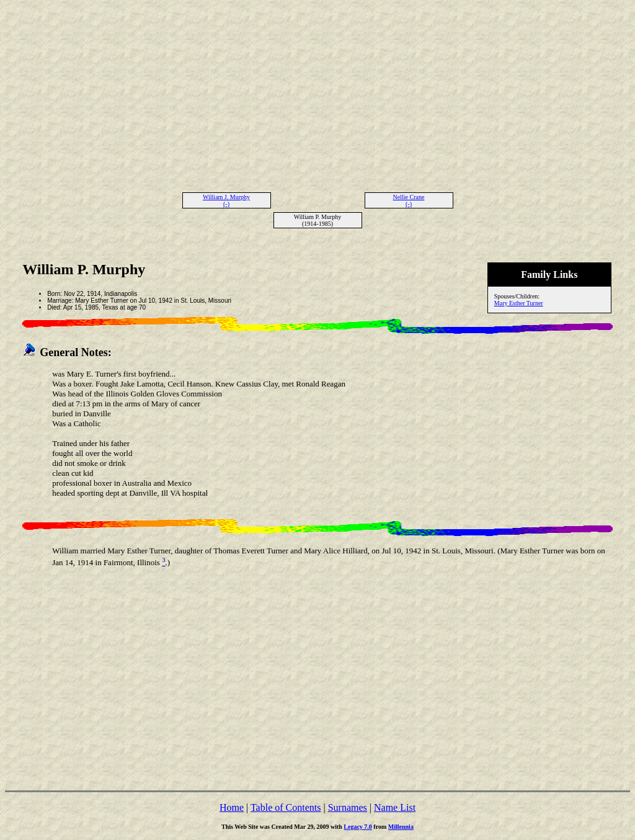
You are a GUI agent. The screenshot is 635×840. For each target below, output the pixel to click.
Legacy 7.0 (358, 827)
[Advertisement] (317, 92)
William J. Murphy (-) (226, 200)
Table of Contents (286, 807)
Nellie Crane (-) (409, 200)
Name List (395, 807)
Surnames (348, 807)
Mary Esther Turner (519, 303)
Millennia (401, 827)
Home (232, 807)
